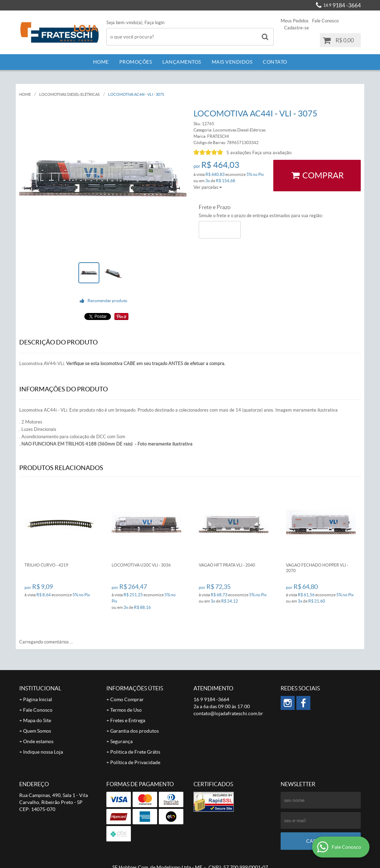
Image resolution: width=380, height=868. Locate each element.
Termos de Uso (126, 710)
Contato (275, 62)
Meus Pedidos (295, 21)
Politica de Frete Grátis (135, 752)
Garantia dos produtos (135, 731)
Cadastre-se (297, 28)
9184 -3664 (342, 5)
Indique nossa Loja (43, 752)
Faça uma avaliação (272, 153)
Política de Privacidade (135, 762)
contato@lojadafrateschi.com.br (228, 713)
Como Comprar (127, 699)
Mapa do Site (37, 720)
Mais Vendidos (232, 62)
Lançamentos (182, 62)
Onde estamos (38, 741)
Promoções (136, 62)
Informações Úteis (135, 688)
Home (101, 62)
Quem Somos (37, 731)
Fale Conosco (325, 21)
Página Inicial (38, 699)
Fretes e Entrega (128, 720)
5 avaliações (239, 153)
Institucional (40, 688)
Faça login (154, 23)
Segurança (121, 741)
